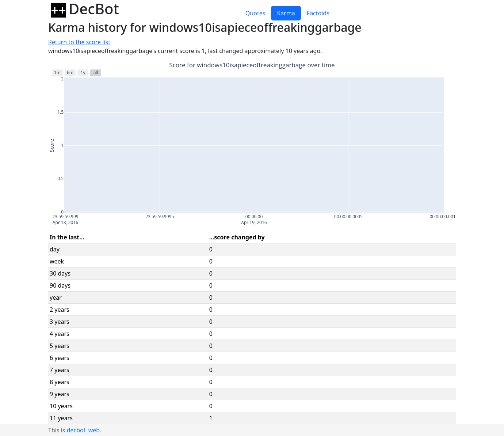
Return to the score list (79, 42)
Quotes (255, 13)
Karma (286, 13)
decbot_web (83, 430)
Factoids (318, 13)
